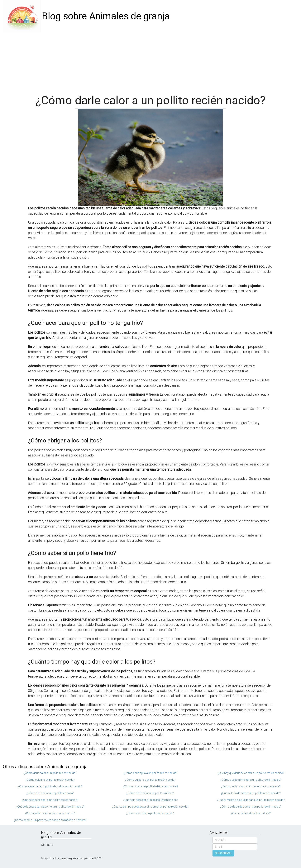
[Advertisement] (150, 61)
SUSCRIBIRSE (223, 853)
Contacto (47, 845)
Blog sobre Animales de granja (106, 16)
